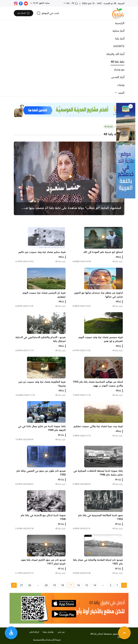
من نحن (61, 632)
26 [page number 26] (30, 585)
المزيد (121, 93)
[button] (131, 106)
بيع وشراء (119, 70)
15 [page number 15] (87, 585)
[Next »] (14, 585)
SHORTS (119, 46)
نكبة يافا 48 (118, 62)
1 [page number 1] (117, 585)
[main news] (69, 178)
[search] (48, 13)
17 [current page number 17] (69, 586)
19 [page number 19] (54, 585)
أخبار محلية (118, 31)
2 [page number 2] (110, 585)
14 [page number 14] (95, 585)
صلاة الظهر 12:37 (41, 3)
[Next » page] (14, 585)
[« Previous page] (124, 585)
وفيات (121, 85)
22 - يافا (72, 3)
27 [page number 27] (21, 585)
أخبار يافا (120, 39)
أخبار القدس (118, 77)
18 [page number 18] (62, 585)
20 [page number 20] (46, 585)
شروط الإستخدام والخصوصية (47, 640)
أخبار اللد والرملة (115, 54)
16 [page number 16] (78, 585)
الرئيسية (120, 23)
